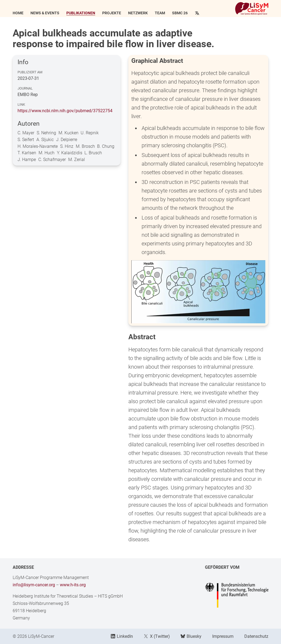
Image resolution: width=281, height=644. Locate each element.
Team (160, 13)
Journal (25, 88)
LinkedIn (122, 636)
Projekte (112, 13)
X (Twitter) (157, 636)
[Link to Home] (252, 8)
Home (18, 13)
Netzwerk (138, 13)
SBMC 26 (180, 13)
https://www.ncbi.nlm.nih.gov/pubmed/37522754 (65, 111)
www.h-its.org (73, 585)
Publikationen (81, 13)
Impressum (223, 636)
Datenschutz (256, 636)
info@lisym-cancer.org (34, 585)
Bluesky (191, 636)
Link (21, 105)
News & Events (45, 13)
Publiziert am (30, 72)
